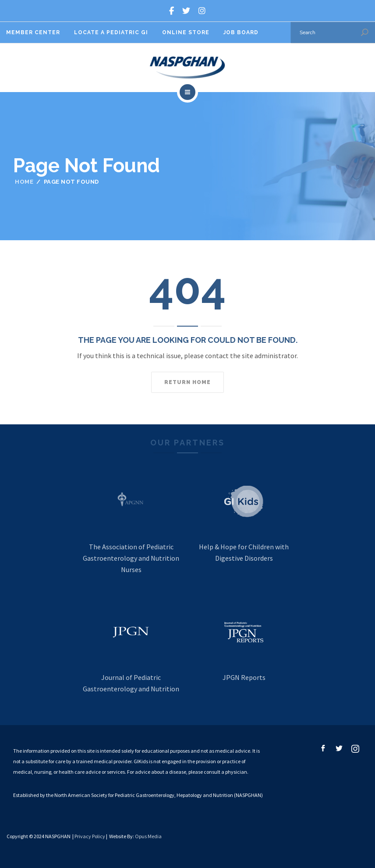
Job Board (241, 32)
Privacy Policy (90, 836)
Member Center (33, 32)
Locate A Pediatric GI (111, 32)
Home (24, 182)
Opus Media (148, 836)
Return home (187, 382)
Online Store (186, 32)
